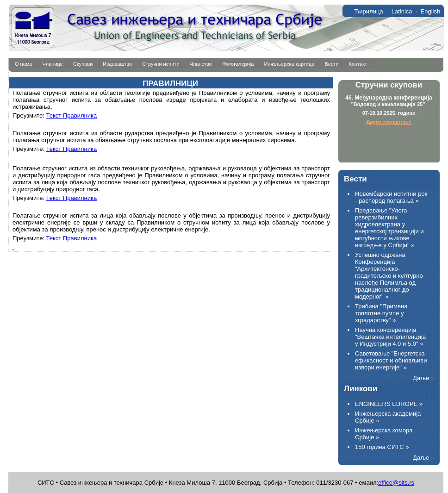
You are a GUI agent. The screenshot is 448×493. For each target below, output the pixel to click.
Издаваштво (117, 64)
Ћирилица (368, 11)
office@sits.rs (396, 483)
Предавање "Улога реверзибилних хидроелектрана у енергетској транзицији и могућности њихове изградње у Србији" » (389, 228)
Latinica (402, 11)
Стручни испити (161, 64)
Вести (331, 64)
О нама (24, 64)
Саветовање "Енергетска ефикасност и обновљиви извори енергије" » (391, 360)
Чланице (53, 64)
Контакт (358, 64)
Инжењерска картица (289, 64)
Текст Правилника (72, 115)
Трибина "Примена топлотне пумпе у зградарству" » (381, 313)
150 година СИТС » (382, 447)
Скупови (83, 64)
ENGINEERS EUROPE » (389, 404)
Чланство (201, 64)
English (431, 11)
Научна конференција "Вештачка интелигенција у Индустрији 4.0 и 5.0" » (390, 337)
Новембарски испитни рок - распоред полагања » (391, 197)
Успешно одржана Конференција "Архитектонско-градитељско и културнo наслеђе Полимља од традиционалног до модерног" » (389, 276)
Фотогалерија (238, 64)
